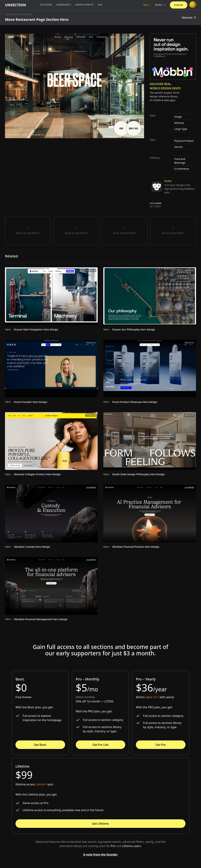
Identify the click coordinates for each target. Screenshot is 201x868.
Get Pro (161, 745)
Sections (46, 5)
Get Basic (40, 745)
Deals (147, 5)
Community (64, 5)
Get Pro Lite (100, 745)
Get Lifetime (100, 824)
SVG (100, 5)
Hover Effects (84, 5)
